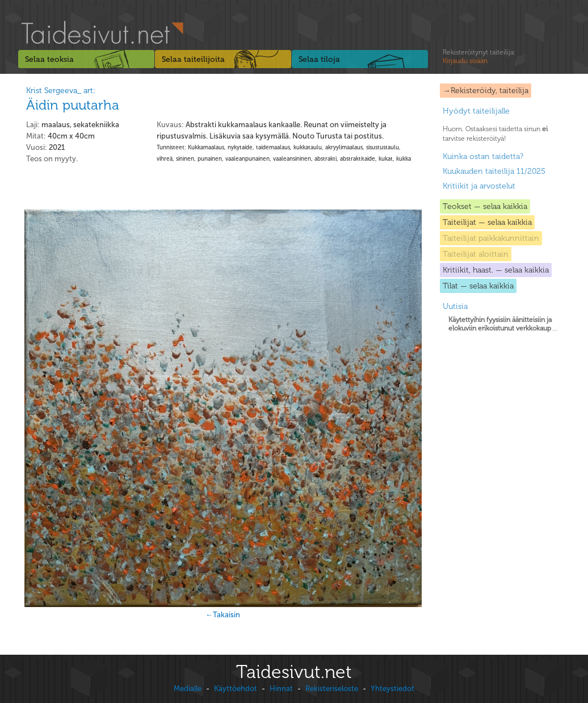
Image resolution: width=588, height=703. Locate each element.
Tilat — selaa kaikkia (478, 286)
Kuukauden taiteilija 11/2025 (494, 171)
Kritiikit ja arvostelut (479, 186)
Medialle (188, 689)
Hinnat (281, 689)
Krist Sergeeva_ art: (61, 91)
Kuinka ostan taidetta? (483, 156)
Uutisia (455, 306)
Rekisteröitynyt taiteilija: (479, 57)
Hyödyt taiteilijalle (476, 111)
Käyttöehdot (236, 689)
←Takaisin (223, 615)
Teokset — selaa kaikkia (485, 206)
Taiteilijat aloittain (476, 254)
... (503, 324)
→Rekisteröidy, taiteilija (486, 91)
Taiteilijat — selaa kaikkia (487, 222)
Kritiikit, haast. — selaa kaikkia (496, 270)
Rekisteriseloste (332, 689)
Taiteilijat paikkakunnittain (491, 238)
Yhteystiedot (392, 689)
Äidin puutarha (73, 105)
